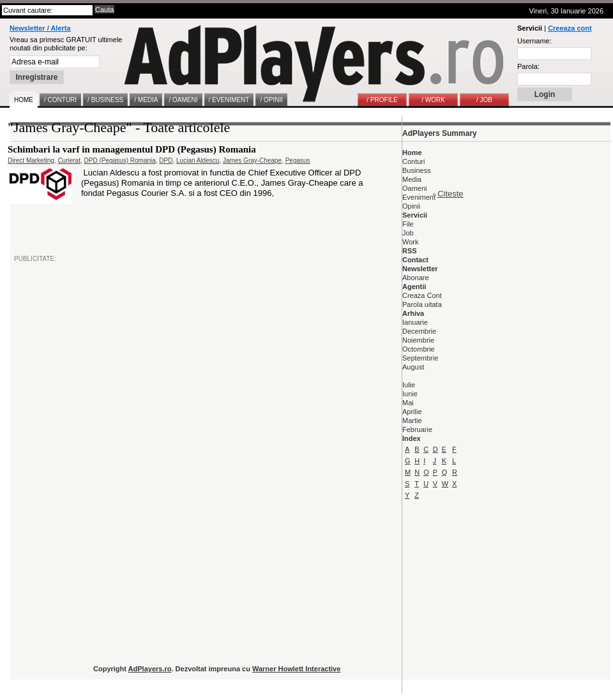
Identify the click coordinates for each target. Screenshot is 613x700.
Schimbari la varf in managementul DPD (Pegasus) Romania (132, 149)
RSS (410, 251)
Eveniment (419, 197)
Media (412, 179)
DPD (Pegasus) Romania (120, 160)
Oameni (415, 188)
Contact (415, 260)
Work (410, 242)
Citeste (450, 194)
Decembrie (419, 331)
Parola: (528, 66)
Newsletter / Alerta (40, 28)
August (413, 367)
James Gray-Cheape (252, 160)
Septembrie (420, 358)
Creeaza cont (570, 28)
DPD (166, 160)
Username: (534, 41)
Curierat (69, 160)
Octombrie (419, 349)
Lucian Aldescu (198, 160)
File (408, 224)
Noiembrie (418, 340)
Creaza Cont (422, 295)
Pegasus (298, 160)
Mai (408, 403)
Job (408, 233)
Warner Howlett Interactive (296, 669)
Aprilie (412, 412)
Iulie (409, 385)
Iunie (410, 394)
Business (417, 170)
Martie (412, 421)
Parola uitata (422, 304)
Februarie (417, 429)
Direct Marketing (31, 160)
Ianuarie (415, 322)
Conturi (413, 161)
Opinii (411, 206)
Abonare (416, 278)
